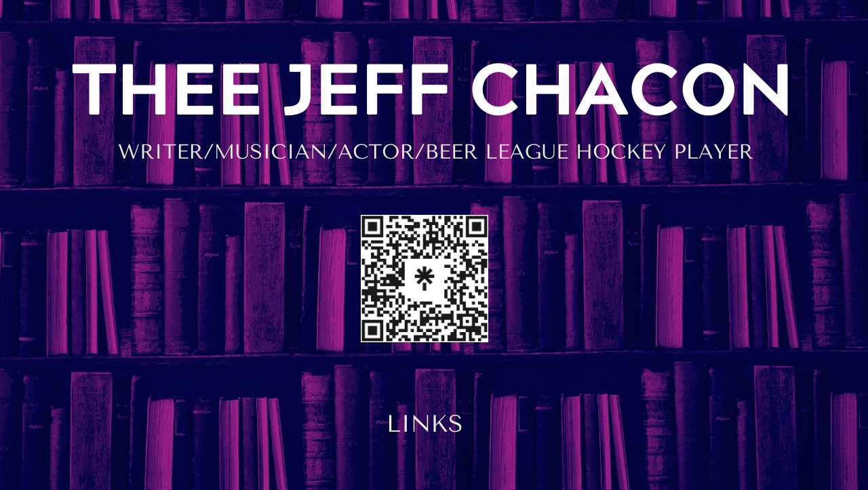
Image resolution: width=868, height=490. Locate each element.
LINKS (425, 424)
